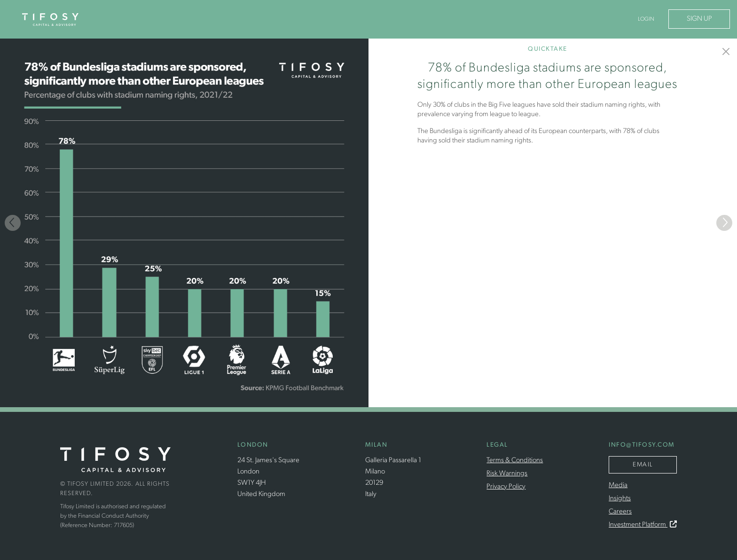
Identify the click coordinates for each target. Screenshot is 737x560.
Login (646, 19)
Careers (620, 512)
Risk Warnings (507, 474)
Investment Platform (643, 525)
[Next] (724, 223)
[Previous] (13, 223)
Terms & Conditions (515, 461)
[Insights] (726, 51)
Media (618, 485)
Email (643, 465)
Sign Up (699, 19)
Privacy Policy (506, 487)
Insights (620, 499)
